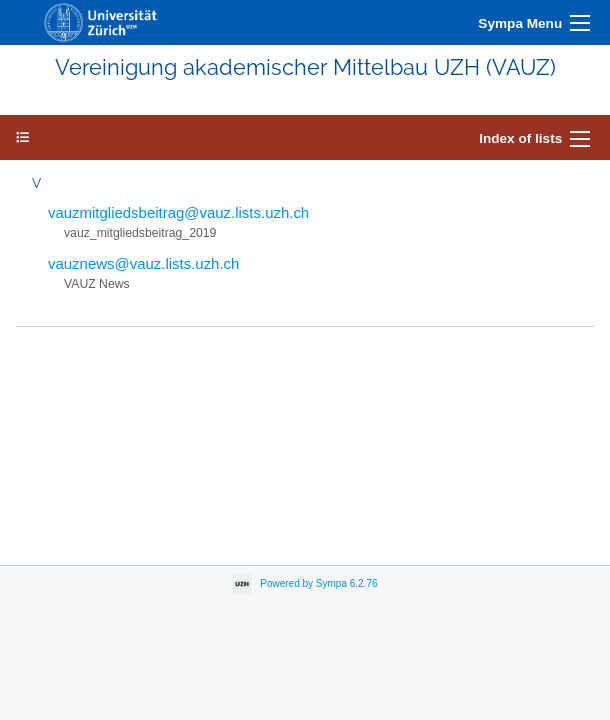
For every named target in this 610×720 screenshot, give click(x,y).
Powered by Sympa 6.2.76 (318, 583)
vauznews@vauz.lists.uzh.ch (143, 263)
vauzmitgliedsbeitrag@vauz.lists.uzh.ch (178, 212)
